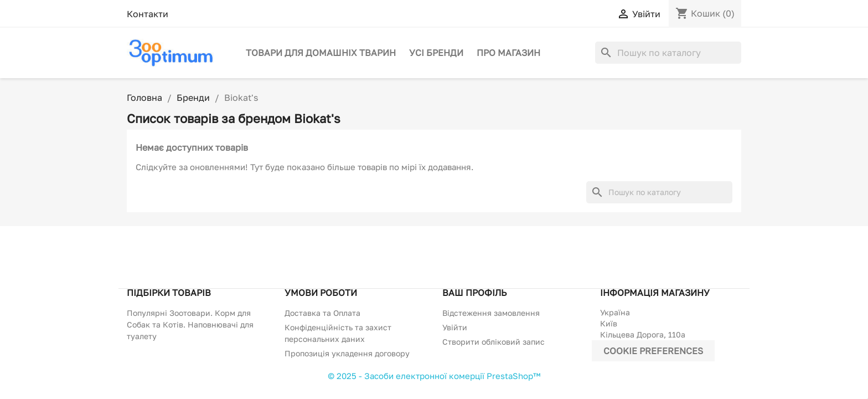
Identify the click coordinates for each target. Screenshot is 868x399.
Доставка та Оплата (322, 313)
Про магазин (508, 53)
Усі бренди (436, 53)
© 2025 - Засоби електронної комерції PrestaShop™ (434, 376)
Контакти (148, 14)
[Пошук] (668, 53)
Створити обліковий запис (494, 342)
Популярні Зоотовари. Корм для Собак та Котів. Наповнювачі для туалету (190, 324)
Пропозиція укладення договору (347, 353)
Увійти (455, 327)
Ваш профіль (474, 293)
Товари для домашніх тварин (321, 53)
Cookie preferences (653, 351)
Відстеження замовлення (491, 313)
